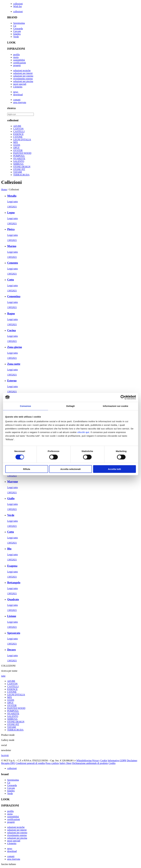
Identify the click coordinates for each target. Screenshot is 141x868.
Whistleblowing (84, 760)
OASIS (17, 145)
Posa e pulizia (52, 763)
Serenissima (19, 23)
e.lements (18, 87)
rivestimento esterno (23, 79)
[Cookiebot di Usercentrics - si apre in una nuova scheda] (123, 397)
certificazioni (20, 63)
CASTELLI (19, 131)
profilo (17, 55)
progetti (17, 65)
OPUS (16, 148)
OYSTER (18, 150)
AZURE (17, 126)
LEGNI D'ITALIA (22, 140)
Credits (112, 763)
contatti (17, 100)
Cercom (17, 31)
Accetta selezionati (70, 469)
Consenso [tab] (25, 406)
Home (4, 190)
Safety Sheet (65, 763)
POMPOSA (19, 156)
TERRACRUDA (21, 175)
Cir (15, 26)
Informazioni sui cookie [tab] (116, 406)
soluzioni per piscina (23, 81)
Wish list (17, 6)
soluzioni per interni (23, 73)
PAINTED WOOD (22, 153)
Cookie (104, 760)
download (18, 95)
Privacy (96, 760)
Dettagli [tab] (71, 406)
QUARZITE (19, 159)
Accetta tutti (114, 469)
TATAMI (18, 172)
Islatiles (17, 34)
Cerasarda (18, 29)
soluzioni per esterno (23, 76)
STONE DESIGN (22, 167)
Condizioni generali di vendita (30, 763)
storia (16, 57)
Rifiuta (27, 469)
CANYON (18, 129)
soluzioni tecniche (22, 70)
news (16, 92)
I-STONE (18, 137)
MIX (16, 142)
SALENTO (19, 161)
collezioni (18, 4)
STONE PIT (19, 169)
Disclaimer (132, 760)
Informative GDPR (117, 760)
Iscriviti (5, 755)
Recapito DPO (8, 763)
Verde (16, 37)
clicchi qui (83, 432)
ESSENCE (18, 134)
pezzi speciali (20, 84)
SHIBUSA (18, 164)
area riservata (20, 102)
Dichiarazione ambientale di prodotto (90, 763)
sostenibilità (19, 60)
